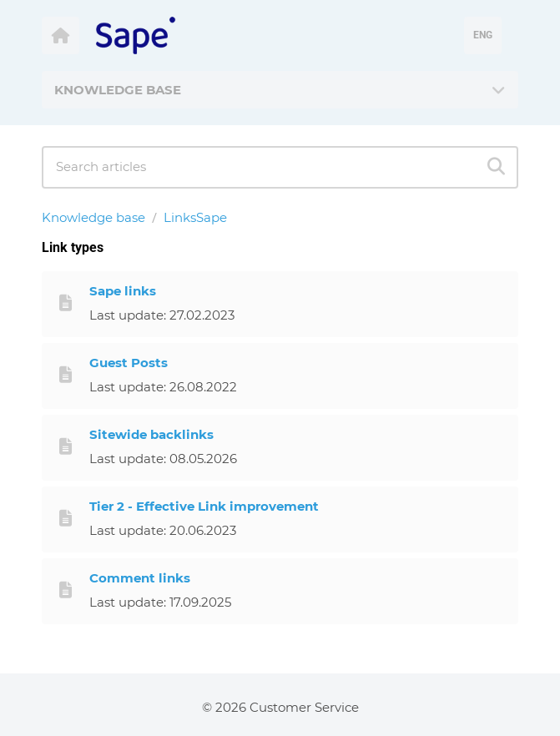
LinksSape (195, 217)
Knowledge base (93, 217)
